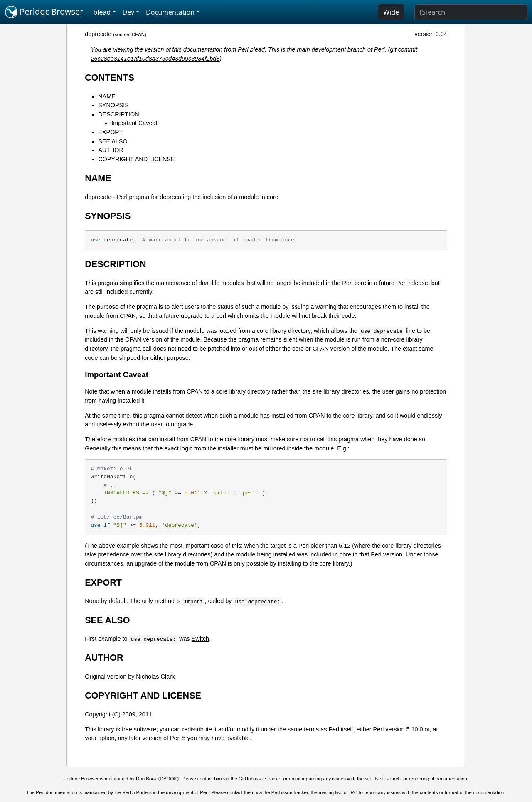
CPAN (138, 34)
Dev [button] (129, 12)
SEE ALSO (113, 141)
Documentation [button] (170, 12)
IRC (353, 792)
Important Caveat (134, 123)
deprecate (98, 34)
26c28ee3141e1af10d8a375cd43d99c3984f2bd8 (155, 59)
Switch (200, 639)
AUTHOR (111, 150)
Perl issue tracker (290, 792)
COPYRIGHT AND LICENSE (136, 159)
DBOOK (169, 779)
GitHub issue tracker (260, 779)
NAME (107, 96)
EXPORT (110, 132)
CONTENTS (110, 77)
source (122, 34)
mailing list (330, 792)
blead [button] (102, 12)
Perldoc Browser (44, 12)
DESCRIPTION (118, 114)
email (295, 779)
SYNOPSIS (113, 105)
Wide (391, 12)
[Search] (471, 12)
